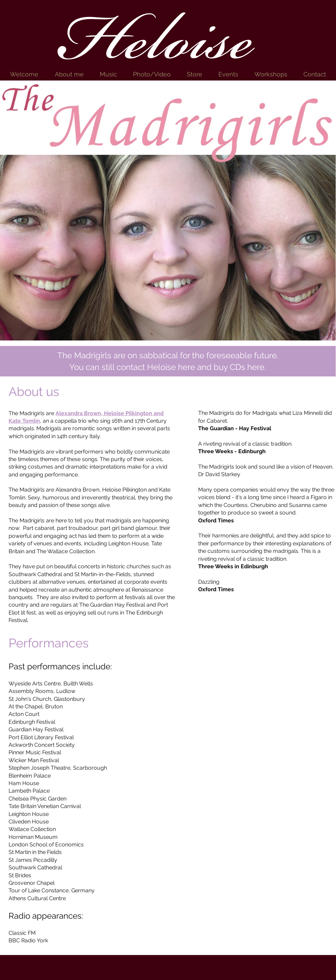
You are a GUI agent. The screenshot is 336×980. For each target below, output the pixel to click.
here (187, 367)
